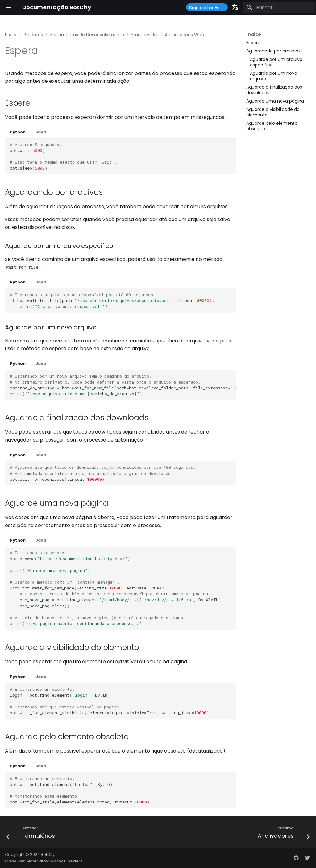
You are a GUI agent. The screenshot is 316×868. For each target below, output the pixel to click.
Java (41, 132)
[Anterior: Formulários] (32, 834)
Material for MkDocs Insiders (54, 861)
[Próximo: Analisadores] (282, 834)
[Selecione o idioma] (235, 7)
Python (18, 132)
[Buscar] (279, 7)
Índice (254, 34)
